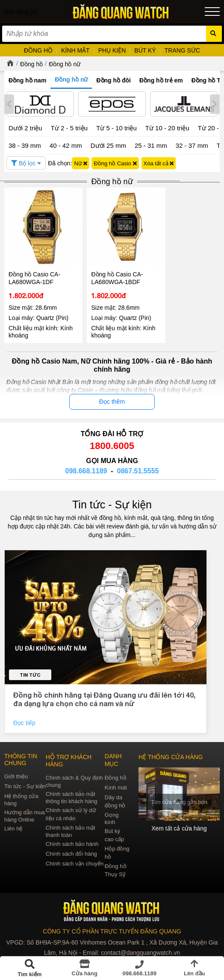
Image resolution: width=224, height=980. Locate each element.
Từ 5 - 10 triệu (116, 128)
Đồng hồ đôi (113, 80)
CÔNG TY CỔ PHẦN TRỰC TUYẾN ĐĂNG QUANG (112, 926)
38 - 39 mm (25, 145)
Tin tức (30, 670)
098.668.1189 (86, 465)
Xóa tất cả (159, 163)
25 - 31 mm (151, 145)
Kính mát (116, 782)
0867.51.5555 (138, 465)
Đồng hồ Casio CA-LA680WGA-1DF (34, 273)
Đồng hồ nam (27, 80)
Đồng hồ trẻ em (161, 80)
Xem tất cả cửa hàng (179, 823)
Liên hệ (13, 823)
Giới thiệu (16, 771)
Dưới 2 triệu (25, 128)
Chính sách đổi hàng (71, 849)
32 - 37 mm (192, 145)
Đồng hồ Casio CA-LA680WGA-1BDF (112, 273)
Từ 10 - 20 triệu (167, 128)
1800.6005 (112, 440)
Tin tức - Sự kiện (112, 499)
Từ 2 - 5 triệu (69, 128)
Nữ (81, 163)
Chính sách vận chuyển (75, 858)
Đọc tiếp (25, 718)
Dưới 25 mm (108, 145)
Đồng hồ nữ (65, 64)
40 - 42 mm (66, 145)
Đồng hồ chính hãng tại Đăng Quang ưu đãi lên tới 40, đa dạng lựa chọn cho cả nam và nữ (104, 694)
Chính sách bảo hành (72, 839)
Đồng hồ (31, 64)
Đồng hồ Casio (115, 163)
